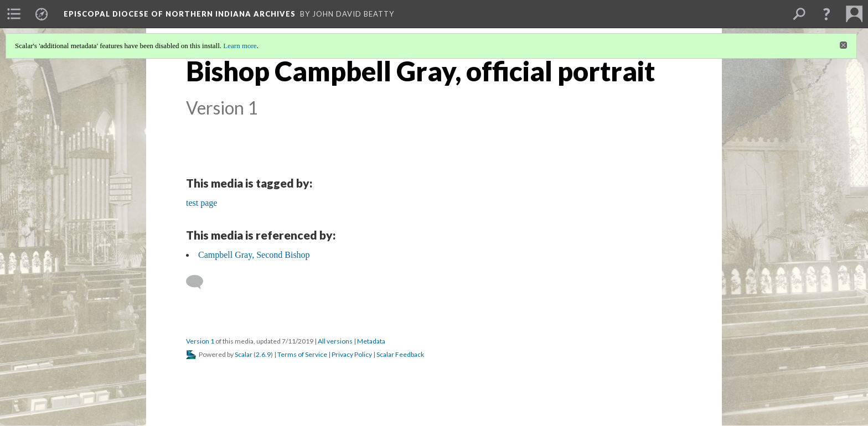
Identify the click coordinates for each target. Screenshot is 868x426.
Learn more (240, 46)
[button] (826, 14)
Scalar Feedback (400, 354)
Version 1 (200, 341)
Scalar (244, 354)
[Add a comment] (200, 282)
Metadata (371, 341)
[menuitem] (14, 14)
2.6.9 (263, 354)
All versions (335, 341)
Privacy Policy (352, 354)
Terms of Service (302, 354)
